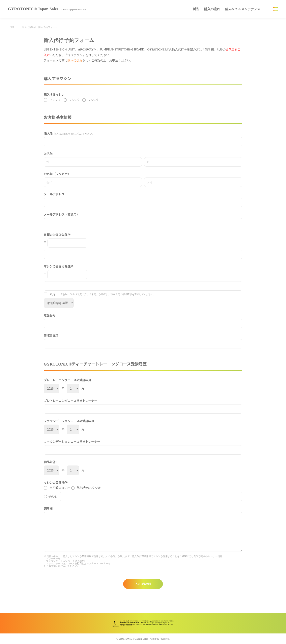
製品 (196, 9)
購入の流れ (212, 9)
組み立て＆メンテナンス (243, 9)
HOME (11, 27)
